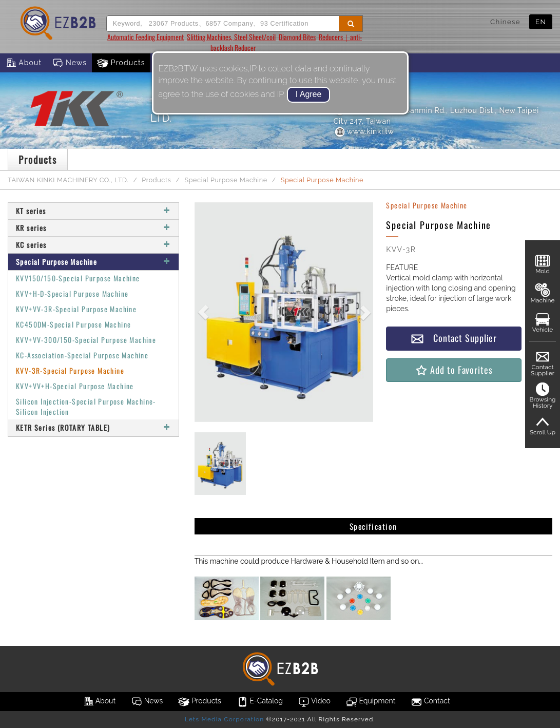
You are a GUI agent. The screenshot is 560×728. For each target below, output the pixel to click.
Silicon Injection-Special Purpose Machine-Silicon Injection (86, 406)
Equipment (371, 702)
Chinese (505, 22)
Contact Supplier (454, 338)
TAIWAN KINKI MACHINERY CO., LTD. (68, 180)
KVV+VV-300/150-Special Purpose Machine (86, 340)
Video (314, 702)
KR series (93, 228)
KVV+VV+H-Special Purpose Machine (75, 386)
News (69, 63)
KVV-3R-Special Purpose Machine (70, 370)
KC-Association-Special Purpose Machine (82, 355)
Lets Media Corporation (224, 719)
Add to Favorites (453, 370)
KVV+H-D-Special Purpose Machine (72, 293)
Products (121, 63)
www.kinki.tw (364, 131)
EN (541, 22)
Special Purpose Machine (226, 180)
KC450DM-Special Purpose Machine (73, 324)
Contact (430, 702)
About (23, 63)
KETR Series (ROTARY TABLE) (93, 427)
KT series (93, 211)
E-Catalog (260, 702)
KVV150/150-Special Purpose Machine (78, 278)
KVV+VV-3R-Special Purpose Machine (76, 309)
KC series (93, 245)
